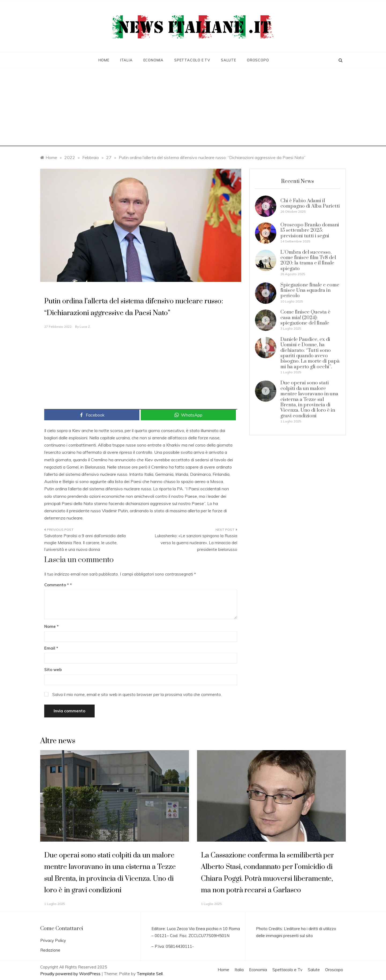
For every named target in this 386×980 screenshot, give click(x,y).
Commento (57, 585)
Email (51, 648)
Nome (51, 626)
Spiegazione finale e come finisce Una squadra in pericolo (310, 290)
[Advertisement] (193, 109)
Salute (229, 60)
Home (104, 60)
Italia (126, 60)
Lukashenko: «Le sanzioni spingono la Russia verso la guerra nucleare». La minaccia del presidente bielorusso (196, 543)
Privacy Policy (53, 940)
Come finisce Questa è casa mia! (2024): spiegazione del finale (305, 318)
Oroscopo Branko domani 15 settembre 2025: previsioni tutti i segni (310, 230)
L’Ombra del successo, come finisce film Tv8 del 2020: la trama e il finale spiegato (308, 260)
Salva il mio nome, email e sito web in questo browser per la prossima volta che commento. (137, 695)
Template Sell (150, 974)
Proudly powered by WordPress (71, 974)
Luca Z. (85, 327)
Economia (153, 60)
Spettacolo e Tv (192, 60)
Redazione (50, 950)
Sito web (53, 670)
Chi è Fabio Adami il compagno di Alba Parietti (310, 203)
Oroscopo (258, 60)
